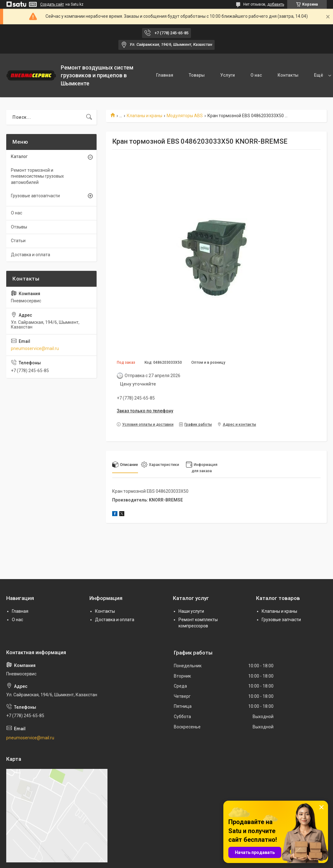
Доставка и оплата (31, 255)
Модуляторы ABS (185, 116)
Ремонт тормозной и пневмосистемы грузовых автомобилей (37, 176)
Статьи (18, 241)
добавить (276, 4)
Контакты (288, 75)
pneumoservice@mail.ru (35, 348)
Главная (165, 75)
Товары (197, 75)
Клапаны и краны (145, 116)
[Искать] (89, 117)
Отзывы (19, 227)
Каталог (19, 156)
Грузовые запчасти (281, 620)
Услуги (228, 75)
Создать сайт (52, 4)
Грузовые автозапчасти (35, 196)
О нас (256, 75)
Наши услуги (191, 611)
